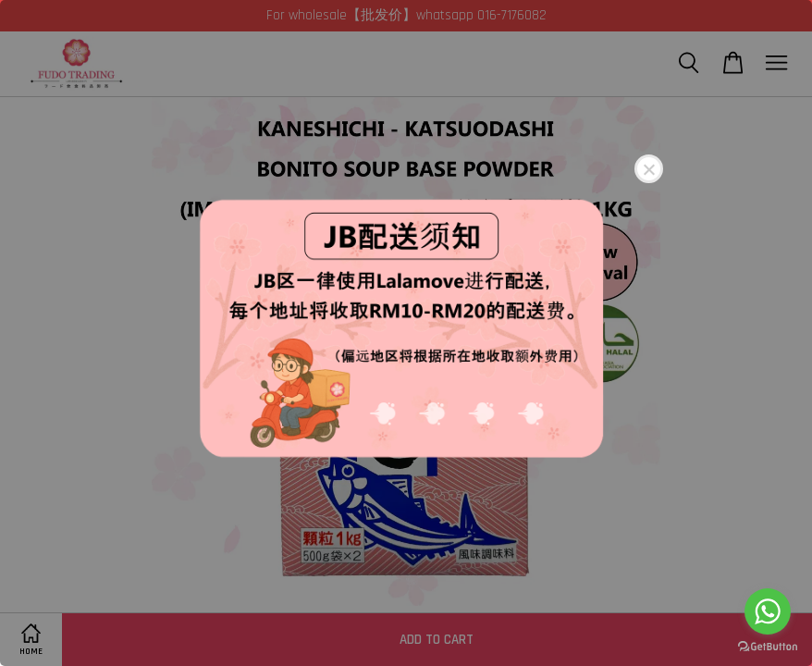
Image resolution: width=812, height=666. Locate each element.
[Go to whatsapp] (768, 611)
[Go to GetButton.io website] (768, 647)
